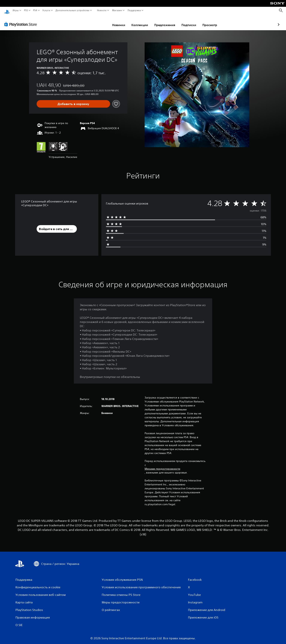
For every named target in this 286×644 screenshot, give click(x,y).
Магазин (117, 10)
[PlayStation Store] (22, 21)
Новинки (97, 21)
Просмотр (188, 21)
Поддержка (134, 10)
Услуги (46, 10)
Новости (102, 10)
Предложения (143, 21)
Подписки (167, 21)
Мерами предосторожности (162, 465)
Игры (16, 10)
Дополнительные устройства (72, 10)
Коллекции (118, 21)
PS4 (35, 10)
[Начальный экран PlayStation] (7, 10)
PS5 (26, 10)
